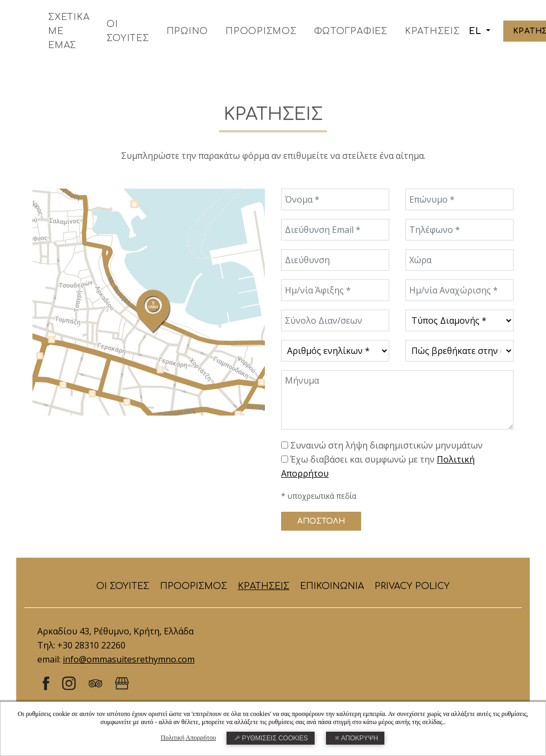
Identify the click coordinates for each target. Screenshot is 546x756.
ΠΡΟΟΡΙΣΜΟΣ (261, 31)
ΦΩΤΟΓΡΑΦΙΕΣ (351, 31)
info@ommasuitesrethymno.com (129, 659)
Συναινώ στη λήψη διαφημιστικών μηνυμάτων (387, 445)
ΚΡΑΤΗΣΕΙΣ (432, 31)
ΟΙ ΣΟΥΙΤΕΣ (128, 31)
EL (476, 31)
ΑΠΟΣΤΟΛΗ (321, 521)
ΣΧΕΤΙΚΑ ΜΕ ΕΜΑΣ (69, 31)
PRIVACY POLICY (412, 586)
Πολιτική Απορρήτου (188, 738)
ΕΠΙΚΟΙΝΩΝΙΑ (332, 586)
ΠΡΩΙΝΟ (188, 31)
